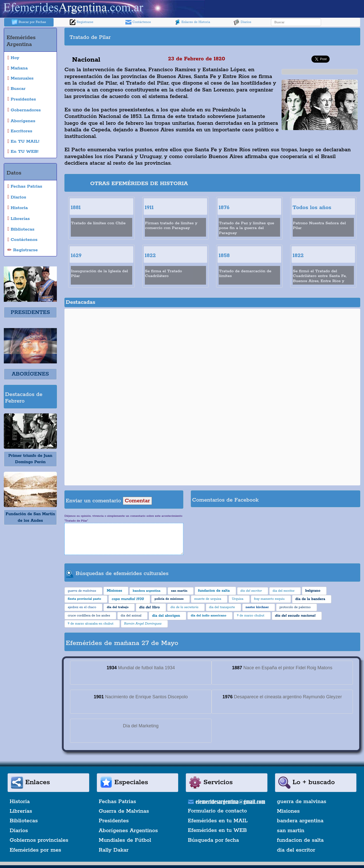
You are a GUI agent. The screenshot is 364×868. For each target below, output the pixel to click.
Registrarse (81, 22)
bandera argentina (300, 821)
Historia (20, 802)
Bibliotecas (24, 821)
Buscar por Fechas (29, 22)
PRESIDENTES (30, 312)
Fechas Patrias (118, 802)
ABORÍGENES (30, 374)
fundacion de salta (300, 840)
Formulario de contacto (217, 811)
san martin (291, 831)
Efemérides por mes (35, 850)
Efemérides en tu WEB (217, 830)
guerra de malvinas (302, 802)
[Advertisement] (286, 37)
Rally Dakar (114, 850)
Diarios (242, 22)
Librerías (21, 811)
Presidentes (114, 821)
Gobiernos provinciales (39, 840)
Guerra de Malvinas (124, 811)
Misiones (288, 811)
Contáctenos (138, 22)
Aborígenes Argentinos (128, 831)
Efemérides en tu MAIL (218, 821)
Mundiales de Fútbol (125, 840)
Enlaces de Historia (192, 22)
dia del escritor (296, 850)
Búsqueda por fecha (213, 840)
